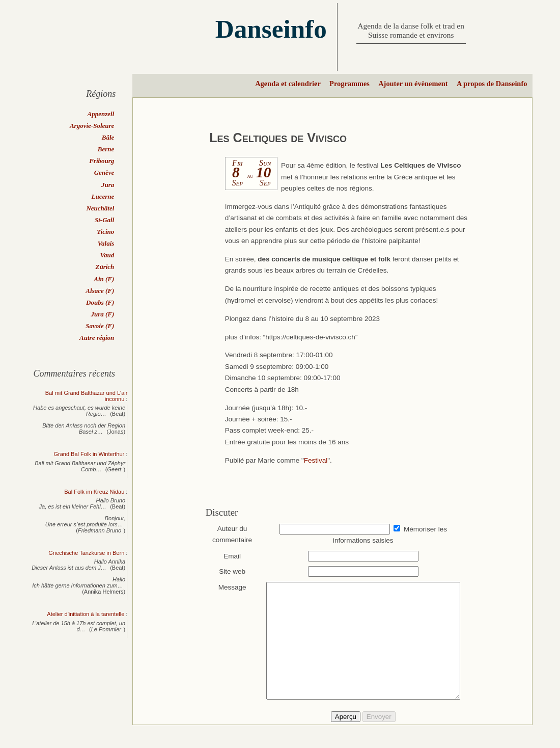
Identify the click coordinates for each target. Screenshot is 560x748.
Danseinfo (271, 29)
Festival (316, 460)
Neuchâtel (100, 208)
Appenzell (101, 114)
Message (227, 587)
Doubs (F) (100, 302)
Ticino (105, 232)
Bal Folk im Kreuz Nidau (94, 492)
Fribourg (102, 161)
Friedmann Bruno (100, 530)
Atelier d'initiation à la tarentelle (86, 614)
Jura (108, 185)
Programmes (349, 84)
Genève (104, 172)
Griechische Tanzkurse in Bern (86, 553)
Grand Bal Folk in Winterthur (89, 454)
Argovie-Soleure (92, 126)
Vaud (107, 255)
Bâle (108, 137)
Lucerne (103, 196)
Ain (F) (104, 279)
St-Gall (104, 220)
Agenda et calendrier (288, 84)
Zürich (105, 267)
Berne (106, 149)
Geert (115, 469)
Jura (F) (102, 314)
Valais (106, 243)
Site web (228, 571)
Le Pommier (106, 629)
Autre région (97, 338)
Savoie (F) (100, 326)
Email (228, 556)
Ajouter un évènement (413, 84)
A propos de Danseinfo (492, 84)
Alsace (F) (100, 291)
